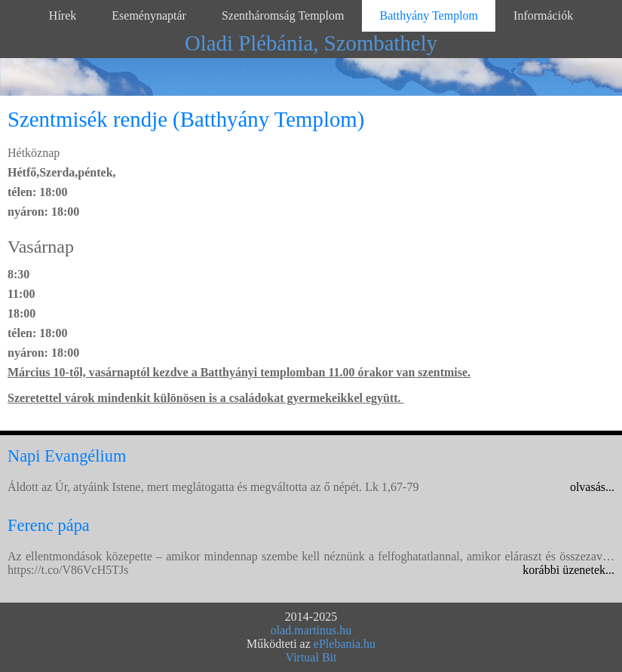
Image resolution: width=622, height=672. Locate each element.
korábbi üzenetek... (568, 570)
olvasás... (592, 487)
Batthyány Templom (429, 15)
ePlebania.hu (345, 644)
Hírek (63, 15)
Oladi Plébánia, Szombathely (311, 43)
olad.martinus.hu (311, 630)
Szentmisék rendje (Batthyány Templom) (186, 119)
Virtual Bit (311, 657)
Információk (543, 15)
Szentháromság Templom (283, 15)
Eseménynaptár (149, 15)
